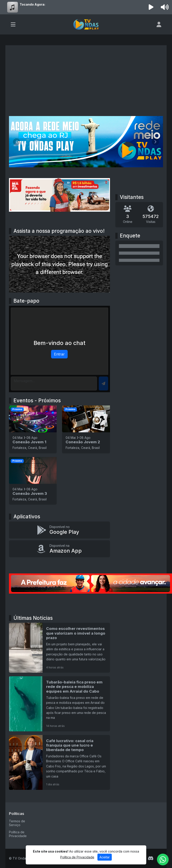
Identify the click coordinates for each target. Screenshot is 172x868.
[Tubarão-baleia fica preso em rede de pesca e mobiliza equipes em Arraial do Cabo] (59, 704)
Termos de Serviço (17, 823)
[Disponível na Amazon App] (59, 549)
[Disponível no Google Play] (59, 530)
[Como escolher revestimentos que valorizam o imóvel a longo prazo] (59, 648)
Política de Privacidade (18, 834)
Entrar (59, 354)
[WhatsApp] (163, 859)
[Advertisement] (86, 82)
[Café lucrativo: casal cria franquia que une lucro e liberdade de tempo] (59, 762)
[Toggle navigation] (13, 24)
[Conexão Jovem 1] (33, 429)
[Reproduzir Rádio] (151, 7)
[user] (159, 24)
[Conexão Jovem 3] (33, 481)
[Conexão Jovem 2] (86, 429)
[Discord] (151, 858)
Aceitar (105, 859)
